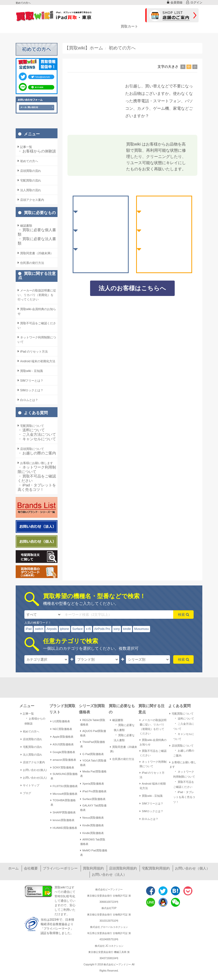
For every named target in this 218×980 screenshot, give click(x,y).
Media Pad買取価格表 (93, 774)
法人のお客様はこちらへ (132, 288)
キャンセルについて (37, 439)
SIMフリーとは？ (151, 803)
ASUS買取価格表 (62, 744)
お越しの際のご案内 (37, 453)
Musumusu (141, 629)
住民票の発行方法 (122, 759)
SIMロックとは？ (151, 811)
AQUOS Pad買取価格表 (93, 733)
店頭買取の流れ (31, 739)
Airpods (52, 629)
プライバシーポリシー (60, 868)
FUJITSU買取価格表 (64, 786)
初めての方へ (30, 731)
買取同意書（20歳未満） (124, 749)
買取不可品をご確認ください (37, 478)
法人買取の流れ (31, 755)
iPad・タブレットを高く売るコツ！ (37, 487)
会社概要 (31, 868)
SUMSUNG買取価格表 (64, 776)
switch (39, 629)
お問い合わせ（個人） (192, 868)
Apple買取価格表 (62, 737)
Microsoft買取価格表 (64, 794)
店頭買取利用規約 (123, 868)
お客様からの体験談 (37, 151)
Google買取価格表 (63, 752)
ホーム (13, 868)
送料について (31, 430)
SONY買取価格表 (62, 767)
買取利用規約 (93, 868)
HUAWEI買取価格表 (64, 828)
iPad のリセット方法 (152, 775)
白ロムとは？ (149, 819)
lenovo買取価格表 (62, 820)
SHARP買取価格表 (63, 812)
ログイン (194, 2)
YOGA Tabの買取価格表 (93, 763)
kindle (127, 629)
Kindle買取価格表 (92, 825)
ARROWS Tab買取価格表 (93, 842)
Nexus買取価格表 (92, 818)
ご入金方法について (37, 434)
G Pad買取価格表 (92, 754)
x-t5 (88, 629)
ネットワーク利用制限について (37, 469)
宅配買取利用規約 (156, 868)
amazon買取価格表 (63, 760)
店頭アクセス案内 (33, 762)
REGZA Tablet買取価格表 (93, 722)
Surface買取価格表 (93, 799)
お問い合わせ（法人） (109, 874)
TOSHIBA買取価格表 (63, 802)
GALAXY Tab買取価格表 (93, 808)
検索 (184, 615)
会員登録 (175, 2)
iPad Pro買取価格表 (93, 791)
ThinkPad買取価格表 (92, 744)
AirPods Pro (102, 629)
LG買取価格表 (60, 721)
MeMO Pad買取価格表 (94, 853)
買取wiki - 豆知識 (151, 796)
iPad (29, 629)
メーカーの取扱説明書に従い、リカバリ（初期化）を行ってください (153, 727)
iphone (64, 629)
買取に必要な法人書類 (37, 241)
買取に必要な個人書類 (37, 232)
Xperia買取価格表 (92, 784)
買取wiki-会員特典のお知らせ (153, 742)
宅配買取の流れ (31, 747)
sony (117, 629)
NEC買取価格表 (61, 729)
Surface (77, 629)
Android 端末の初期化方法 (153, 786)
